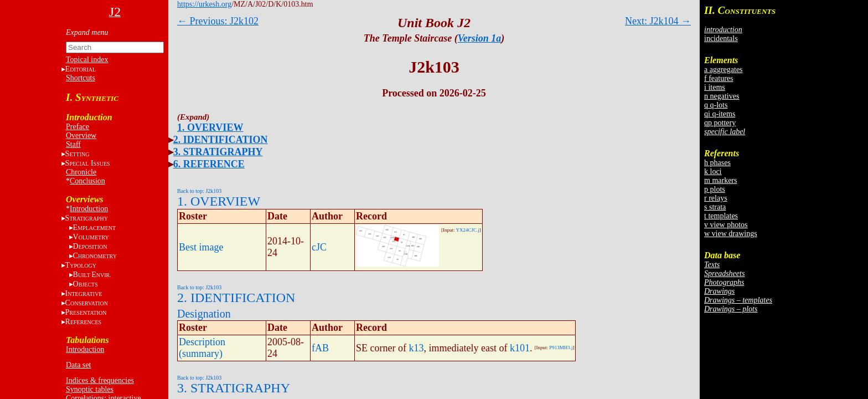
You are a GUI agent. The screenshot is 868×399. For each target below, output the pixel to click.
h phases (717, 163)
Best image (201, 247)
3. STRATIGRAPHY (218, 152)
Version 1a (480, 38)
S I (88, 163)
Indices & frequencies (100, 380)
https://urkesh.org (204, 4)
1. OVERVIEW (210, 127)
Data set (78, 365)
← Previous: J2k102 (218, 21)
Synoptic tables (90, 389)
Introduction (89, 209)
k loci (713, 172)
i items (715, 87)
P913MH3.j (561, 347)
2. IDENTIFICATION (221, 140)
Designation (204, 314)
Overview (81, 135)
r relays (716, 198)
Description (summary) (202, 348)
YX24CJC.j (467, 230)
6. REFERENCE (209, 164)
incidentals (721, 39)
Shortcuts (81, 78)
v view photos (726, 225)
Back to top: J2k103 (199, 191)
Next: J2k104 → (658, 21)
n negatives (722, 96)
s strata (715, 207)
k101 (520, 348)
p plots (715, 189)
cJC (319, 247)
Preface (77, 127)
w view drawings (731, 234)
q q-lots (716, 105)
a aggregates (724, 70)
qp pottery (720, 123)
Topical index (87, 60)
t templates (721, 216)
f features (719, 78)
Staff (73, 144)
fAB (320, 348)
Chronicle (81, 172)
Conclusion (87, 181)
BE (92, 275)
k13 (416, 348)
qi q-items (720, 114)
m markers (720, 180)
